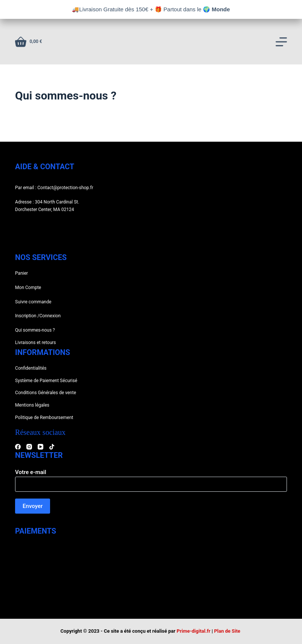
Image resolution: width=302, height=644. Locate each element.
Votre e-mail (151, 478)
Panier (21, 273)
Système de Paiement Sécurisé (46, 381)
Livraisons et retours (35, 343)
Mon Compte (28, 288)
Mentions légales (32, 405)
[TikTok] (52, 447)
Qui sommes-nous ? (35, 330)
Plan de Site (228, 631)
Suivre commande (33, 302)
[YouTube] (40, 447)
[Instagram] (29, 447)
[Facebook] (18, 447)
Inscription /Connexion (38, 316)
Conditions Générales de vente (46, 393)
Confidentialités (31, 368)
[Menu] (281, 42)
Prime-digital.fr (194, 631)
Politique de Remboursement (44, 418)
